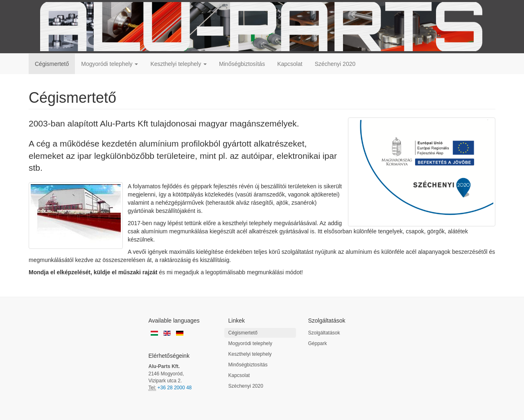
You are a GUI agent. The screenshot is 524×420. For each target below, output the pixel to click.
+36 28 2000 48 (175, 388)
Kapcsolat (290, 64)
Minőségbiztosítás (242, 64)
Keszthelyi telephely (178, 64)
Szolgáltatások (324, 333)
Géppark (318, 343)
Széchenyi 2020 (335, 64)
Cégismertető (52, 64)
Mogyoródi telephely (110, 64)
